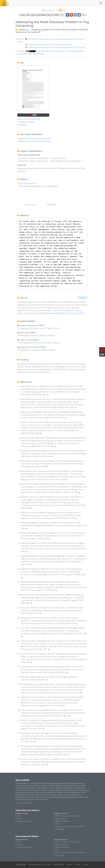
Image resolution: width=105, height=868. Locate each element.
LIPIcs (19, 816)
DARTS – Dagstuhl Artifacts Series (68, 816)
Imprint (69, 865)
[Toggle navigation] (101, 3)
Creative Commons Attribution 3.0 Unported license (55, 51)
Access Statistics (28, 183)
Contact (86, 865)
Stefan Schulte (78, 30)
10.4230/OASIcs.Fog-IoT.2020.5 (37, 138)
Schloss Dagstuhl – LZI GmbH (39, 865)
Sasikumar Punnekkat (27, 32)
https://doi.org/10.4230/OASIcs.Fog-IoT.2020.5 (65, 313)
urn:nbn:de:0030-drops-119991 (38, 141)
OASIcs (19, 819)
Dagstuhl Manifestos (63, 821)
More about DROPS (24, 803)
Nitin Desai (62, 30)
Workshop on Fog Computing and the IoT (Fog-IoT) (62, 47)
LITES (57, 824)
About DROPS (59, 865)
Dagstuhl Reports (62, 819)
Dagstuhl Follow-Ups (25, 821)
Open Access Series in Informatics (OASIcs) (53, 45)
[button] (84, 15)
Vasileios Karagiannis (42, 30)
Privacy (77, 865)
